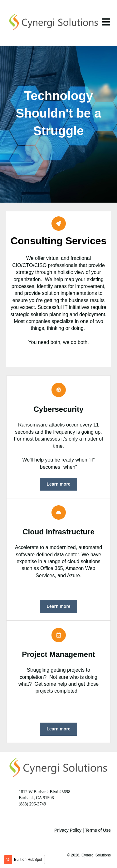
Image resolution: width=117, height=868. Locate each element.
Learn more (58, 484)
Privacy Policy (68, 830)
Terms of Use (98, 830)
